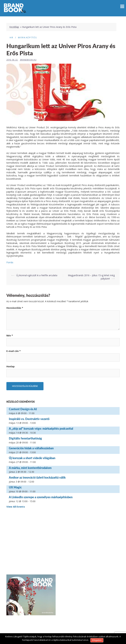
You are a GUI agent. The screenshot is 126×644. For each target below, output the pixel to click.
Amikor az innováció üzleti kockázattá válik (37, 477)
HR (12, 37)
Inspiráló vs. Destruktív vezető (29, 419)
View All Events (16, 507)
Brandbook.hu (28, 60)
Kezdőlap (14, 27)
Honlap (10, 366)
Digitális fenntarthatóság (25, 438)
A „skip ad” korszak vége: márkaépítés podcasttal (41, 429)
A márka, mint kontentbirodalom (30, 468)
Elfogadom (97, 640)
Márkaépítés (28, 37)
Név (10, 335)
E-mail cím (14, 351)
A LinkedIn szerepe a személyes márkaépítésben (41, 497)
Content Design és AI (23, 409)
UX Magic (15, 487)
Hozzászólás (15, 308)
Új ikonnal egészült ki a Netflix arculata (37, 275)
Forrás (10, 262)
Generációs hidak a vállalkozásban (31, 448)
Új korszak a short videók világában (32, 458)
